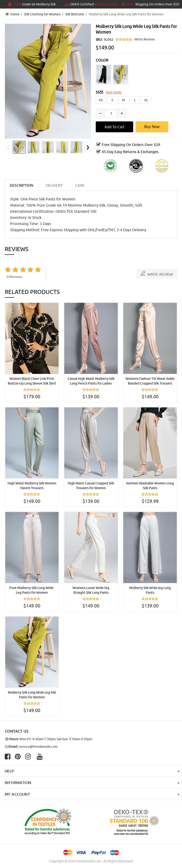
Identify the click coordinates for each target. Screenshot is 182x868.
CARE (80, 185)
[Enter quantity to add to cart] (111, 113)
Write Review (145, 39)
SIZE (100, 92)
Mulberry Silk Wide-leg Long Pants (150, 590)
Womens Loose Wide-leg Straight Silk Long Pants (91, 590)
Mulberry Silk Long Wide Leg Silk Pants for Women (32, 695)
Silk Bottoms (75, 14)
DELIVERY (54, 185)
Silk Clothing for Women (42, 14)
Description (22, 185)
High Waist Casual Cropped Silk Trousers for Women (91, 486)
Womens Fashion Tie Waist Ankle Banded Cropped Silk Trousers (150, 381)
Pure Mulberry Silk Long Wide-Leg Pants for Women (32, 590)
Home (15, 14)
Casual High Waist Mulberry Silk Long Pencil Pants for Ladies (91, 381)
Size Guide (114, 92)
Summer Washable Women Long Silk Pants (150, 486)
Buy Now (152, 127)
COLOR (102, 60)
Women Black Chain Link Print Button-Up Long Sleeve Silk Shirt (32, 381)
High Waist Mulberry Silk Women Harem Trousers (32, 486)
